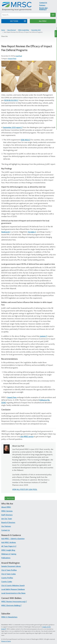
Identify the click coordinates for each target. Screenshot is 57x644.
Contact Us (43, 3)
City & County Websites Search (13, 585)
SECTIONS (18, 21)
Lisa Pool (19, 56)
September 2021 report (12, 127)
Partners (42, 5)
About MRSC (6, 507)
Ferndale (31, 232)
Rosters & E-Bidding (44, 9)
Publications (6, 558)
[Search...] (26, 15)
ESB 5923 (25, 140)
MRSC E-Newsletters (9, 617)
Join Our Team (7, 519)
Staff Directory (7, 515)
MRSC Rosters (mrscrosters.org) (13, 602)
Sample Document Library (11, 566)
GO (53, 15)
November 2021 (36, 30)
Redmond (5, 232)
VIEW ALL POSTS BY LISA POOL (25, 489)
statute (43, 336)
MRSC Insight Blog (24, 30)
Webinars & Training (9, 554)
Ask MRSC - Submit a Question (13, 539)
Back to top (9, 498)
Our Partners (6, 526)
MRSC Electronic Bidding (11, 605)
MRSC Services (7, 511)
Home (3, 30)
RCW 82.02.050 (10, 100)
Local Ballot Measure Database (13, 589)
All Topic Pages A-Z (9, 546)
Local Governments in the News (13, 593)
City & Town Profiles (9, 570)
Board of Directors (8, 522)
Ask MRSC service (27, 437)
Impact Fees (12, 59)
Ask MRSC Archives (9, 542)
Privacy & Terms (6, 641)
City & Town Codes (9, 574)
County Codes (7, 582)
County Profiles (7, 578)
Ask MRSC (43, 21)
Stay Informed (12, 30)
